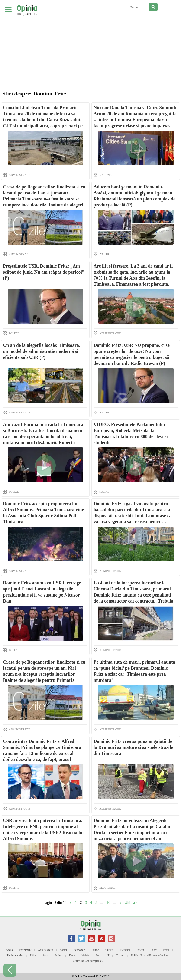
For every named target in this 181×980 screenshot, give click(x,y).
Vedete (86, 955)
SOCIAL (14, 492)
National (125, 950)
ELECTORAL (107, 888)
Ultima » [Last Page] (131, 903)
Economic (79, 950)
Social (63, 950)
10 (108, 903)
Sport (154, 950)
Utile (33, 955)
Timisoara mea (15, 955)
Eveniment (25, 950)
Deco (72, 955)
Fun (98, 955)
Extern (140, 950)
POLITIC (105, 254)
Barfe (166, 950)
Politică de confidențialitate (88, 961)
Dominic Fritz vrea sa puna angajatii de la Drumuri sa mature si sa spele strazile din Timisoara (133, 747)
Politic (95, 950)
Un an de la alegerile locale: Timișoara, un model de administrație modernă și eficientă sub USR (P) (42, 351)
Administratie (46, 950)
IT (108, 955)
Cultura (110, 950)
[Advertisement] (90, 35)
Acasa (9, 950)
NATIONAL (106, 175)
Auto (45, 955)
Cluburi (120, 955)
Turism (58, 955)
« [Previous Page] (71, 903)
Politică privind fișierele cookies (150, 955)
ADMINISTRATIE (20, 175)
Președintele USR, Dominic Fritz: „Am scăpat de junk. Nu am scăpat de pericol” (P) (44, 272)
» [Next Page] (120, 903)
